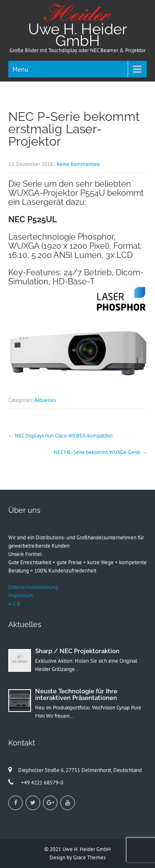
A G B (14, 604)
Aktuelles (45, 400)
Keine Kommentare (78, 164)
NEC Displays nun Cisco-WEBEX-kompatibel (61, 436)
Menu (20, 69)
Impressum (21, 595)
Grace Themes (89, 857)
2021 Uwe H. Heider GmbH (80, 849)
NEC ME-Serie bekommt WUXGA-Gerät (100, 452)
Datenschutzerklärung (33, 587)
